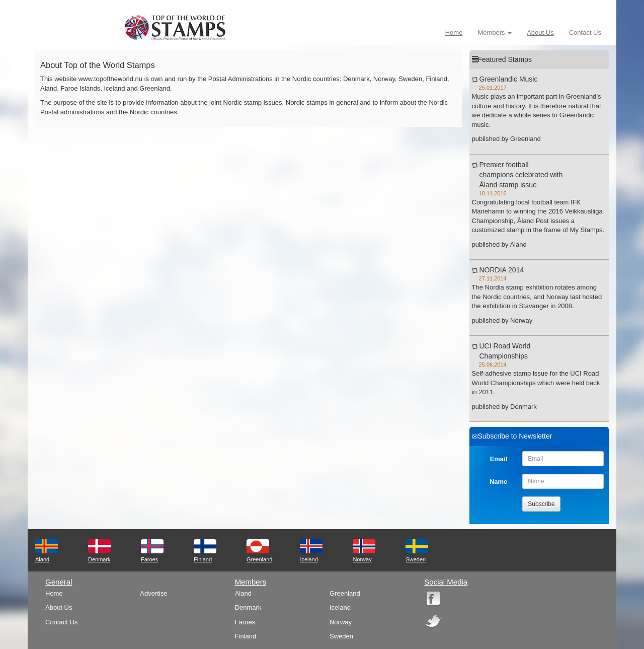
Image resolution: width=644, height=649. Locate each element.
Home (454, 32)
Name (498, 482)
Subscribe (541, 504)
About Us (540, 32)
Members (495, 32)
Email (499, 459)
